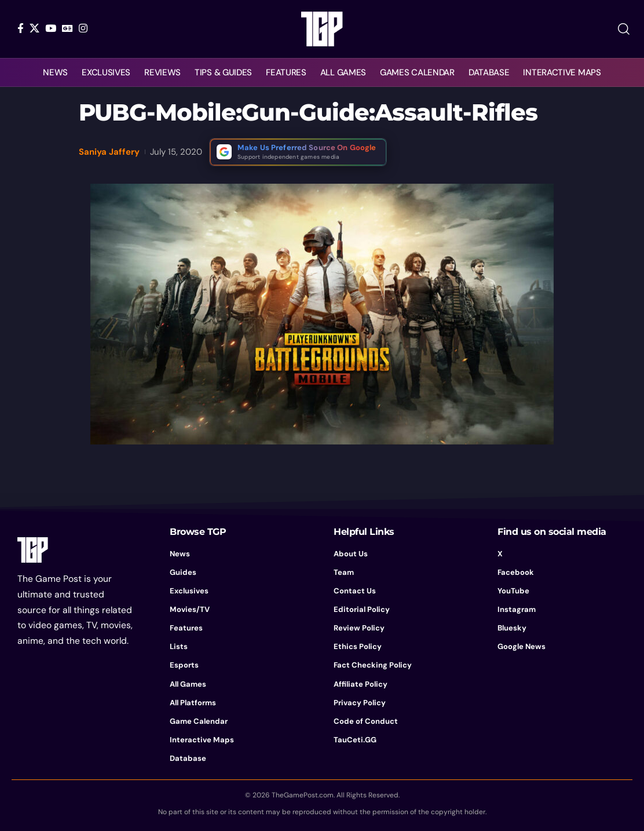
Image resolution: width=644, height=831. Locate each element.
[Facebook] (21, 28)
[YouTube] (51, 28)
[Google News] (67, 28)
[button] (624, 29)
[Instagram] (83, 28)
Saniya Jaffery (109, 152)
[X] (34, 28)
